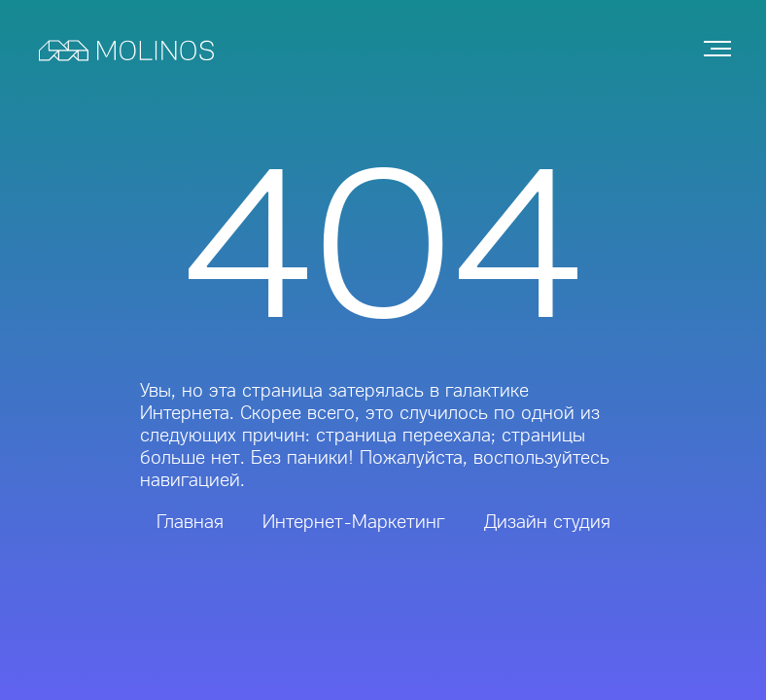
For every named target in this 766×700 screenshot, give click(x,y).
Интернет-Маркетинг (354, 522)
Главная (190, 522)
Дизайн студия (547, 522)
